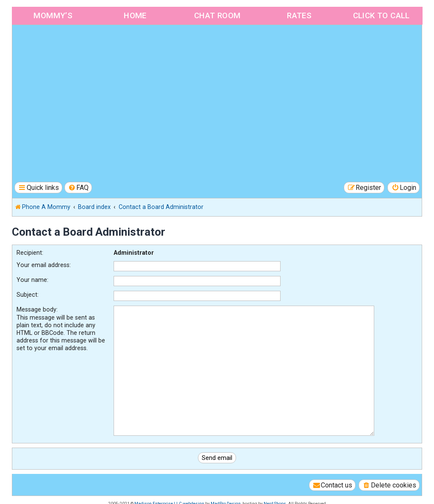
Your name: (32, 280)
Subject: (28, 295)
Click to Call (381, 16)
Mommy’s (53, 16)
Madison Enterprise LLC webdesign (169, 481)
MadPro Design (226, 481)
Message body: (37, 310)
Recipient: (30, 253)
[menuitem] (78, 188)
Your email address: (44, 265)
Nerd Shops (275, 481)
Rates (299, 16)
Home (135, 16)
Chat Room (217, 16)
